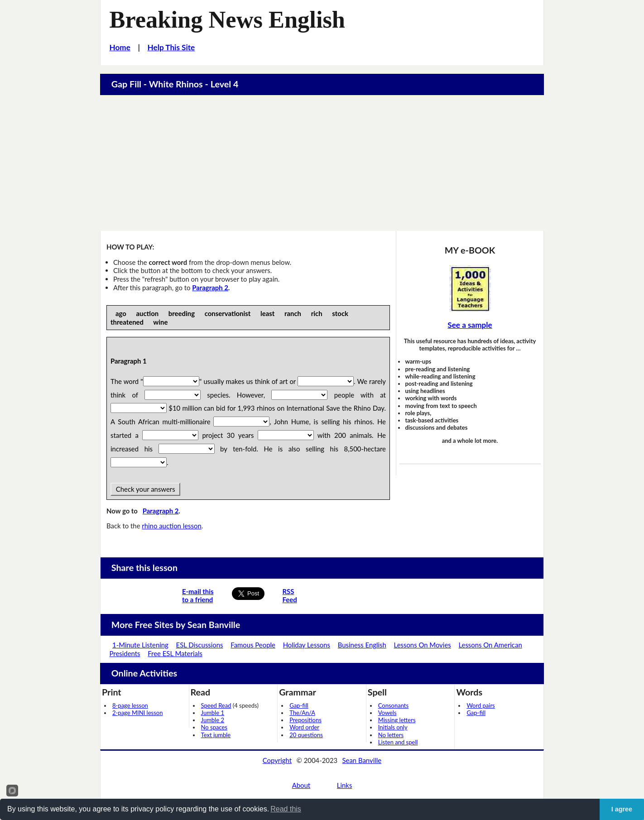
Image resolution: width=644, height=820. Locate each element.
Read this (286, 809)
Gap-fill (299, 705)
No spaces (214, 727)
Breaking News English (227, 19)
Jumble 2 (213, 720)
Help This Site (171, 47)
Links (345, 785)
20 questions (306, 735)
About (301, 785)
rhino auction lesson (171, 526)
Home (120, 47)
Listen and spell (398, 742)
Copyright (277, 760)
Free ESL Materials (175, 653)
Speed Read (216, 705)
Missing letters (397, 720)
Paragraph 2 (210, 288)
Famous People (253, 645)
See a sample (470, 325)
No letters (391, 735)
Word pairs (481, 705)
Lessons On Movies (423, 645)
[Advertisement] (322, 163)
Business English (362, 645)
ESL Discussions (200, 645)
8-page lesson (130, 705)
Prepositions (305, 720)
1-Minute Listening (140, 645)
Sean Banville (362, 760)
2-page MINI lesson (137, 713)
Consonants (393, 705)
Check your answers (145, 489)
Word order (304, 727)
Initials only (393, 727)
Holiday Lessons (307, 645)
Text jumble (216, 735)
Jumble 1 (213, 713)
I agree (622, 809)
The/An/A (302, 713)
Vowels (387, 713)
